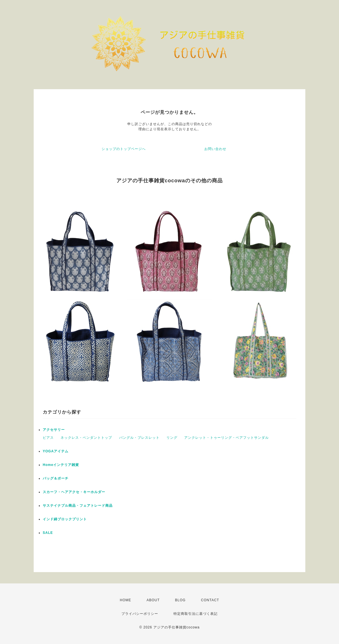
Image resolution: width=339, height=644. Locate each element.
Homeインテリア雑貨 (61, 465)
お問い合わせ (215, 149)
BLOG (180, 600)
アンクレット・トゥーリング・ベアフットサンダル (227, 438)
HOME (126, 600)
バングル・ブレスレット (139, 438)
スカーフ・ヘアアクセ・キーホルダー (74, 492)
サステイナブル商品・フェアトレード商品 (78, 506)
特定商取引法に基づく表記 (196, 614)
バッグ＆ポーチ (56, 478)
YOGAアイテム (56, 451)
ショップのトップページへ (124, 149)
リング (172, 438)
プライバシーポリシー (140, 614)
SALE (48, 533)
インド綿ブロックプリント (65, 519)
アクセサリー (54, 430)
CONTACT (210, 600)
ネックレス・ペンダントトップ (86, 438)
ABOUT (153, 600)
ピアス (48, 438)
